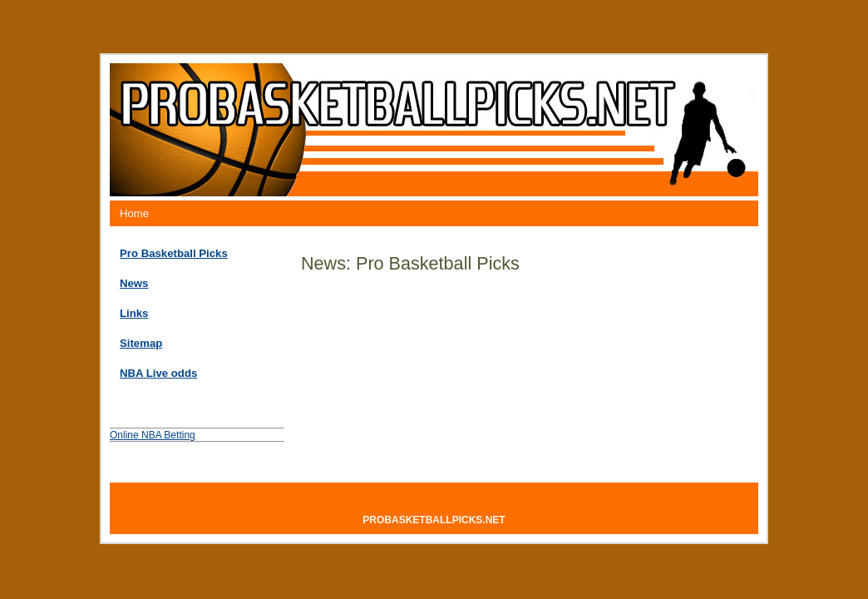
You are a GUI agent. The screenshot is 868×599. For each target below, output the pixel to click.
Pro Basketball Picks (174, 253)
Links (134, 313)
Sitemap (141, 343)
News (134, 283)
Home (134, 213)
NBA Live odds (158, 373)
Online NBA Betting (153, 435)
